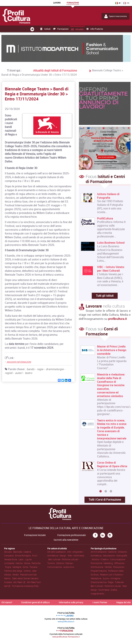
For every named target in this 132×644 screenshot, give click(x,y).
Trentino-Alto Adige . (14, 571)
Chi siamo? (7, 602)
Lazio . (22, 559)
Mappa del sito (123, 602)
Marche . (20, 563)
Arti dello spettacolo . (57, 552)
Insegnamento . (98, 594)
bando (30, 369)
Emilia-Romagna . (24, 556)
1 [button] (101, 491)
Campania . (10, 556)
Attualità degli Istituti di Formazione (55, 70)
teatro (29, 373)
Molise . (28, 563)
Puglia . (9, 567)
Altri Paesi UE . (20, 582)
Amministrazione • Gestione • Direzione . (109, 552)
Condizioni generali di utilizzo (35, 602)
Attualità (77, 29)
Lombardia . (10, 563)
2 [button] (106, 491)
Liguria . (29, 559)
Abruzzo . (9, 552)
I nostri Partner (100, 602)
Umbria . (28, 571)
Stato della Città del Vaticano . (26, 578)
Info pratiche (94, 29)
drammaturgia (55, 369)
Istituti (45, 29)
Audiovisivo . (69, 567)
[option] (104, 417)
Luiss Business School (111, 243)
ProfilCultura (105, 218)
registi (9, 373)
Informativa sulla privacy (71, 602)
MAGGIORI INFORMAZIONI (19, 362)
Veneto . (16, 575)
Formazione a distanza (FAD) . (26, 586)
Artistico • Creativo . (101, 559)
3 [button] (111, 491)
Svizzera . (9, 582)
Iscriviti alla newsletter (66, 540)
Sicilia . (26, 567)
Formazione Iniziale (35, 535)
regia (40, 369)
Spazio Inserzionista (115, 16)
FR (126, 3)
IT (118, 3)
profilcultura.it (117, 319)
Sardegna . (18, 567)
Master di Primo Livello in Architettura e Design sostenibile (112, 350)
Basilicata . (18, 552)
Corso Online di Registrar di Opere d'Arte (112, 464)
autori (19, 373)
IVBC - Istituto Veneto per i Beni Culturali (111, 269)
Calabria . (28, 552)
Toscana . (34, 567)
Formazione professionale (72, 535)
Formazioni (61, 29)
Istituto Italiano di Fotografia (108, 196)
